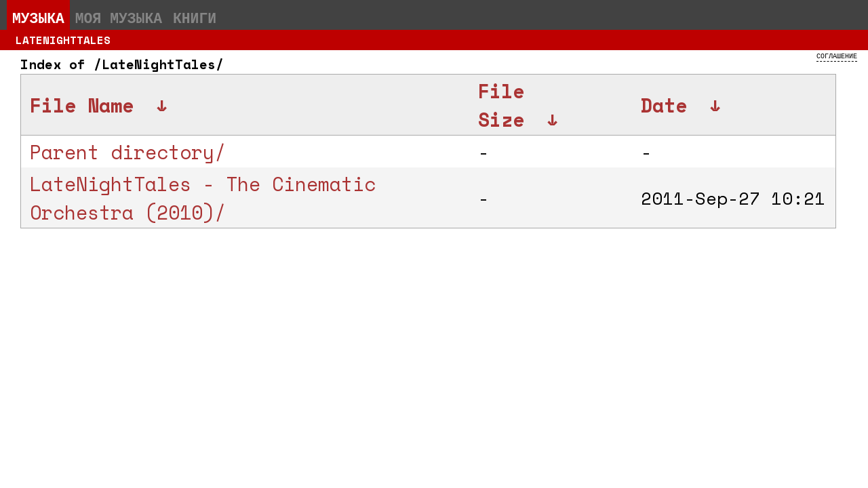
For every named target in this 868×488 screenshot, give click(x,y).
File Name (82, 105)
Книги (195, 18)
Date (664, 105)
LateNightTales (63, 40)
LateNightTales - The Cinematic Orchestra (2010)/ (203, 198)
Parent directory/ (128, 152)
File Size (501, 105)
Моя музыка (119, 18)
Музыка (38, 18)
